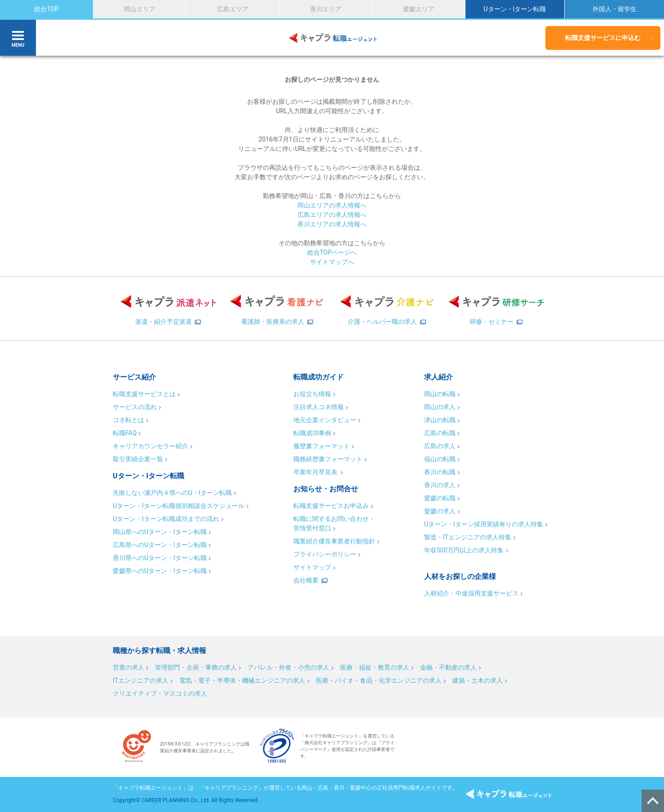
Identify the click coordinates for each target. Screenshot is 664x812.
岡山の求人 (440, 407)
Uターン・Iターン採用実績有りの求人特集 (484, 524)
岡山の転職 (440, 394)
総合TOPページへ (332, 252)
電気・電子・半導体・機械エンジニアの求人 (242, 680)
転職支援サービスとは (144, 394)
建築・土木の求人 (478, 680)
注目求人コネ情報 (319, 407)
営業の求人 (128, 667)
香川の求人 (440, 485)
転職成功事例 (312, 433)
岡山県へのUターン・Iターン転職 (160, 532)
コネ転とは (128, 420)
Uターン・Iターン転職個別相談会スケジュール (179, 506)
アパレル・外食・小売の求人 (288, 667)
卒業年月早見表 (316, 472)
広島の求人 (440, 446)
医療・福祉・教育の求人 (375, 667)
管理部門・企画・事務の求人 (196, 667)
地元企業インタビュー (325, 420)
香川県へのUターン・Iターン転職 (160, 558)
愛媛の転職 (440, 498)
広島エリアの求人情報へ (332, 215)
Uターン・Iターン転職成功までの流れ (166, 519)
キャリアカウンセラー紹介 (151, 446)
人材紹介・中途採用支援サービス (471, 593)
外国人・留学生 (615, 9)
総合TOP (46, 9)
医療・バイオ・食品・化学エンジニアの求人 (379, 680)
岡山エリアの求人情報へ (332, 205)
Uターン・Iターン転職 (515, 9)
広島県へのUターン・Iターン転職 (160, 545)
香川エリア (326, 9)
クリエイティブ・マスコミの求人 (160, 693)
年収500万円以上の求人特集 (464, 550)
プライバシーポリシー (325, 554)
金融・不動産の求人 (448, 667)
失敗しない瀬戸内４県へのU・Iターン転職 (172, 493)
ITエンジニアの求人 (141, 680)
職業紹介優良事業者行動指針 (334, 541)
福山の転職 (440, 459)
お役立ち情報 (312, 394)
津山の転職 (440, 420)
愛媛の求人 (440, 511)
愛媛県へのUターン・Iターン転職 (160, 571)
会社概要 (306, 580)
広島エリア (233, 9)
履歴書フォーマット (322, 446)
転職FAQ (125, 433)
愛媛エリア (419, 9)
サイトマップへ (332, 262)
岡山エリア (140, 9)
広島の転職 (440, 433)
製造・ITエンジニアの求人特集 (468, 537)
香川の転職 (440, 472)
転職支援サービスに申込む (603, 38)
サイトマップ (312, 567)
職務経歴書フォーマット (328, 459)
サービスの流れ (135, 407)
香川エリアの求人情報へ (332, 224)
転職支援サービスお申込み (331, 506)
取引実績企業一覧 (138, 459)
